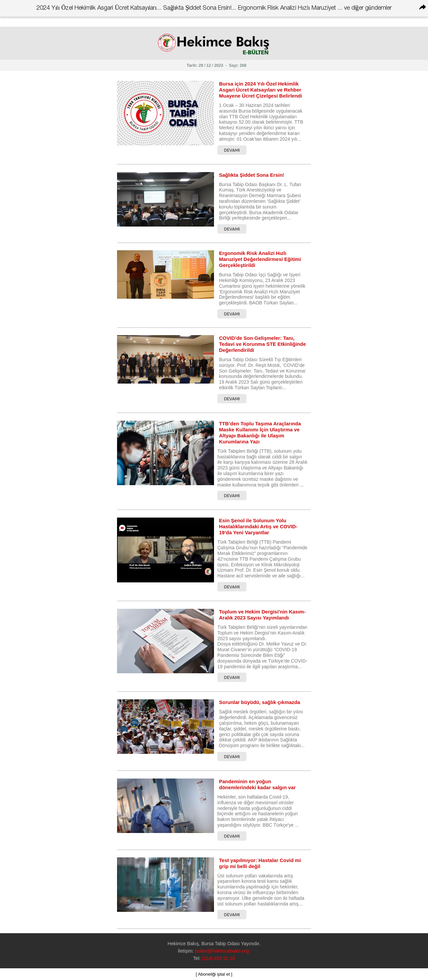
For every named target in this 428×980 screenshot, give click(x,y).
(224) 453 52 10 (218, 958)
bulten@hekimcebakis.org (222, 951)
